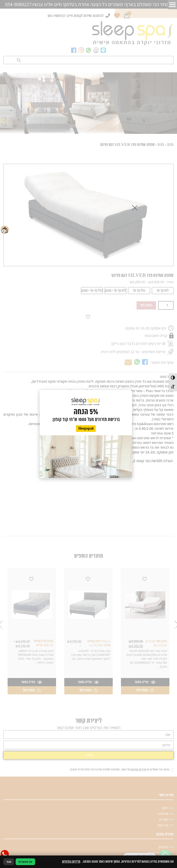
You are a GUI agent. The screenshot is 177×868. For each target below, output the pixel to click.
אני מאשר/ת (25, 862)
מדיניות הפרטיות (71, 862)
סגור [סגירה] (9, 862)
